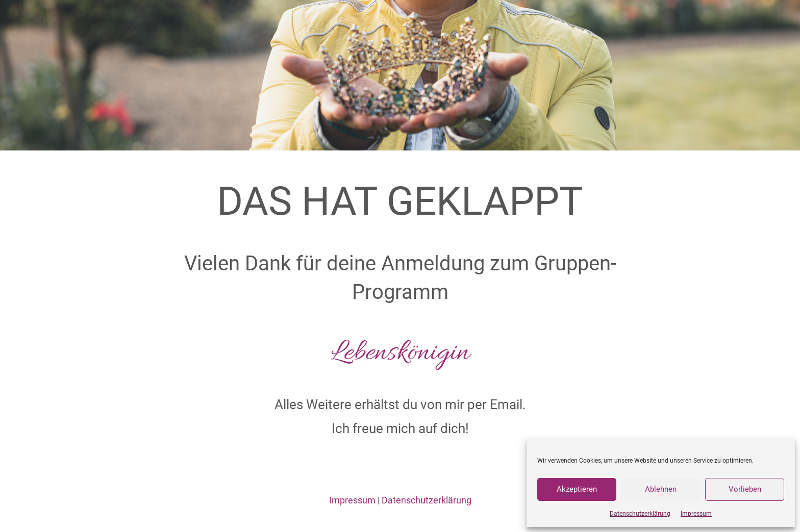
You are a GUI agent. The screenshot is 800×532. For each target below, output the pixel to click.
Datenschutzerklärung (640, 514)
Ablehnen (661, 489)
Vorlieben (745, 489)
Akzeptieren (577, 489)
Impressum (696, 514)
